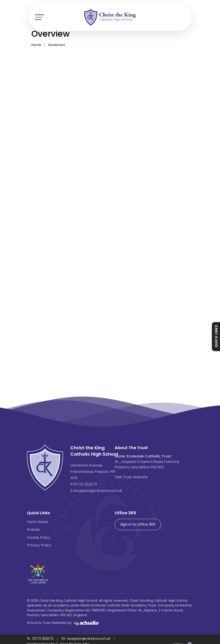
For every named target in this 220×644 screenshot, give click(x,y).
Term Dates (38, 522)
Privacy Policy (39, 545)
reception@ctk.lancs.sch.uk (98, 491)
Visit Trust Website (131, 477)
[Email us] (86, 639)
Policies (33, 530)
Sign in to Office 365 (138, 524)
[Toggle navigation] (40, 17)
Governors (57, 45)
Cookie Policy (39, 537)
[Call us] (40, 639)
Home (36, 45)
